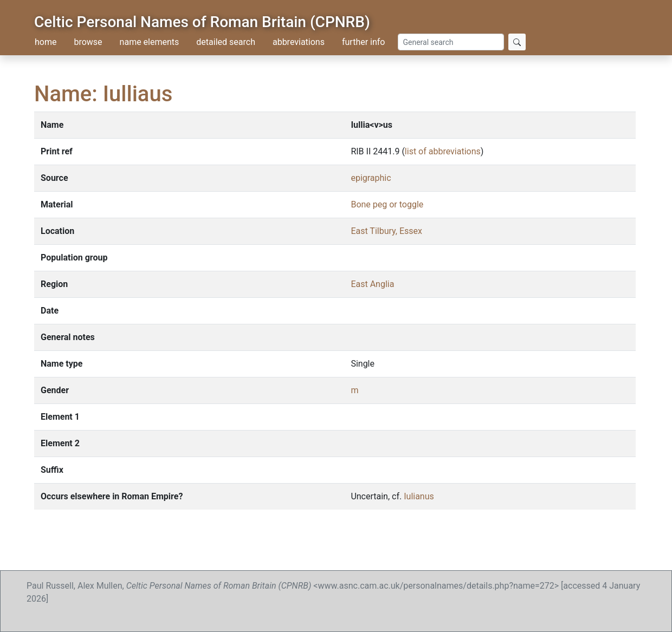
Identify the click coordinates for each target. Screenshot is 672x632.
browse (88, 42)
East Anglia (372, 284)
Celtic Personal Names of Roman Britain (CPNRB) (202, 22)
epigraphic (371, 178)
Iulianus (419, 496)
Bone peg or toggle (387, 204)
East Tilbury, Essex (386, 231)
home (46, 42)
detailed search (226, 42)
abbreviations (299, 42)
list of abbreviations (443, 151)
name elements (150, 42)
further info (364, 42)
